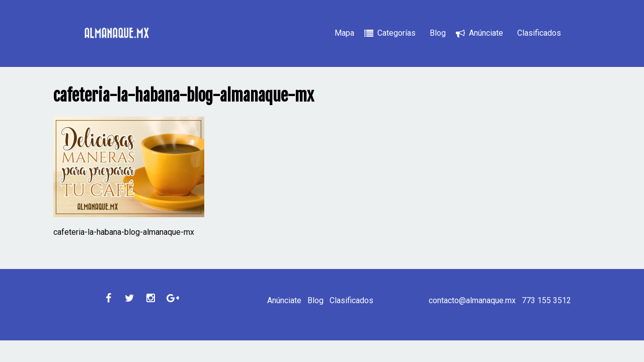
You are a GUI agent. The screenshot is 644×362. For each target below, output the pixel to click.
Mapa (344, 33)
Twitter (129, 298)
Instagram (150, 298)
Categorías (396, 33)
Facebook (108, 298)
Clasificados (539, 33)
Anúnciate (486, 33)
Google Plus (172, 298)
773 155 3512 (546, 300)
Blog (438, 33)
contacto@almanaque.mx (472, 300)
